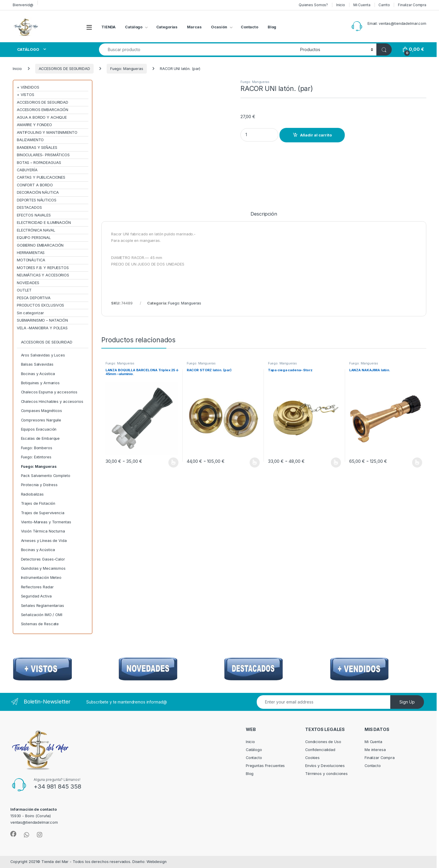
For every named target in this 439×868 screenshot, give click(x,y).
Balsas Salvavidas (37, 364)
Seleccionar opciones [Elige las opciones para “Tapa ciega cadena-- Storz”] (336, 463)
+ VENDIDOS (28, 87)
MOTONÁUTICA (31, 260)
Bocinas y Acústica (38, 374)
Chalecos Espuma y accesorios (49, 392)
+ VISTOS (26, 95)
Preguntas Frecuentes (265, 766)
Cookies (312, 758)
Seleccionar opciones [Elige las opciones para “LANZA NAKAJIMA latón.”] (417, 463)
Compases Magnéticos (42, 411)
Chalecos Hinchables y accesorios (52, 402)
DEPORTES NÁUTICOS (37, 200)
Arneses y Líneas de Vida (44, 541)
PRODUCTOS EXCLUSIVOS (40, 305)
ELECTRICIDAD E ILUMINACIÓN (44, 223)
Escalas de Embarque (40, 438)
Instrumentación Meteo (41, 578)
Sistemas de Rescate (40, 624)
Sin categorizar (30, 313)
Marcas (194, 27)
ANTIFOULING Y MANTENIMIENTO (47, 132)
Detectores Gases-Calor (43, 559)
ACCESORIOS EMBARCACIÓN (43, 110)
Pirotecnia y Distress (39, 485)
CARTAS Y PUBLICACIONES (41, 177)
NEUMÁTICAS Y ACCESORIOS (43, 275)
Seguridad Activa (36, 596)
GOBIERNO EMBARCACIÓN (40, 245)
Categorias (167, 27)
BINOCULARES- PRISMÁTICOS (43, 155)
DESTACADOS (29, 207)
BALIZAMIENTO (30, 140)
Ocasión (219, 27)
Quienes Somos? (313, 5)
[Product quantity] (259, 135)
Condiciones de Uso (323, 742)
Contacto (249, 27)
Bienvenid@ (23, 5)
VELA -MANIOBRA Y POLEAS (42, 328)
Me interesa (375, 750)
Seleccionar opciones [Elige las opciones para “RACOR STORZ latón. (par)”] (255, 463)
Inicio (341, 5)
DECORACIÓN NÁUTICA (38, 192)
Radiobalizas (32, 494)
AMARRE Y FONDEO (34, 125)
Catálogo (134, 27)
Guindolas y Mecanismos (43, 568)
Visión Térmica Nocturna (43, 531)
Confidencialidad (320, 750)
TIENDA (108, 27)
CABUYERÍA (27, 170)
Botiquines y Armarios (40, 383)
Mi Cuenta (362, 5)
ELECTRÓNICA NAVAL (36, 230)
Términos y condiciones (326, 774)
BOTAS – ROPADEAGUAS (39, 163)
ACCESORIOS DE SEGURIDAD (64, 69)
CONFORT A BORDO (35, 185)
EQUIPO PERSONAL (34, 238)
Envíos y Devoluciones (325, 766)
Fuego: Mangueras (127, 69)
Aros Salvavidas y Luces (43, 355)
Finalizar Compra (412, 5)
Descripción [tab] (264, 214)
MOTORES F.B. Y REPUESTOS (43, 268)
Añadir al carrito (316, 135)
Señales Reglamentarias (43, 606)
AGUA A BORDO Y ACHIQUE (42, 117)
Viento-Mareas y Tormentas (46, 522)
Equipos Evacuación (39, 429)
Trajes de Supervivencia (43, 513)
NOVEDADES (28, 283)
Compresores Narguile (41, 420)
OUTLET (24, 290)
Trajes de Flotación (38, 503)
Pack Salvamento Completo (46, 476)
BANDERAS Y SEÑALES (37, 148)
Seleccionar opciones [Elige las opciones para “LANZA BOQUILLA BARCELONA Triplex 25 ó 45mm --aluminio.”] (174, 463)
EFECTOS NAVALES (34, 215)
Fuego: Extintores (36, 457)
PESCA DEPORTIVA (34, 298)
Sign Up (407, 702)
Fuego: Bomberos (37, 448)
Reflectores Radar (37, 587)
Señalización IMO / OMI (42, 615)
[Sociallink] (13, 834)
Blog (272, 27)
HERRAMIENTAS (31, 253)
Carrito (384, 5)
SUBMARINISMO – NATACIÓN (42, 320)
